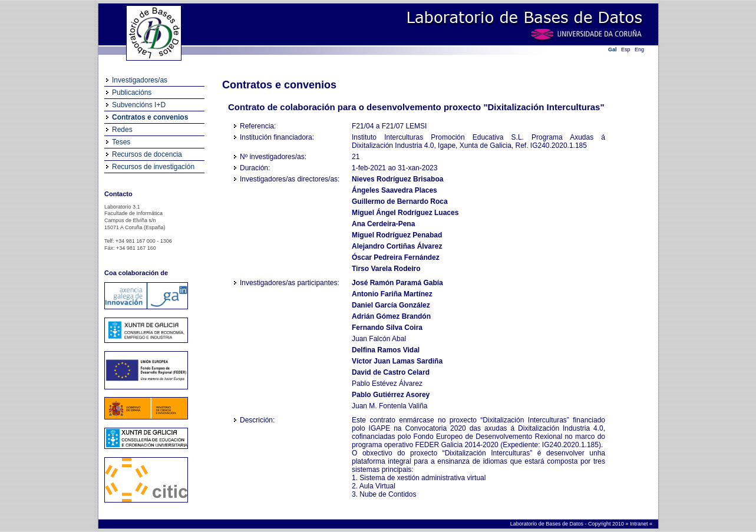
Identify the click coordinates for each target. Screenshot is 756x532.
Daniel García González (391, 305)
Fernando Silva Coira (387, 328)
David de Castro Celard (391, 372)
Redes (122, 130)
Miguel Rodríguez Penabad (397, 235)
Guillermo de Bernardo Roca (400, 201)
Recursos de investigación (153, 167)
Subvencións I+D (139, 105)
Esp (626, 49)
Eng (639, 49)
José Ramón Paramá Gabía (397, 283)
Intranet (640, 524)
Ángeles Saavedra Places (394, 190)
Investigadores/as (140, 80)
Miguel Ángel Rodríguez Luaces (405, 213)
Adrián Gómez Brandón (391, 316)
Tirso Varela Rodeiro (386, 269)
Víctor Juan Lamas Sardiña (397, 361)
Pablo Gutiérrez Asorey (391, 395)
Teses (121, 142)
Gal (613, 49)
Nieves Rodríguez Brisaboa (397, 179)
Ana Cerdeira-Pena (383, 224)
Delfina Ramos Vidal (386, 350)
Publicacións (132, 92)
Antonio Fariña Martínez (392, 294)
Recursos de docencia (147, 154)
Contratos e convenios (150, 117)
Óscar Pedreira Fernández (396, 257)
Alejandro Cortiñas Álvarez (397, 246)
